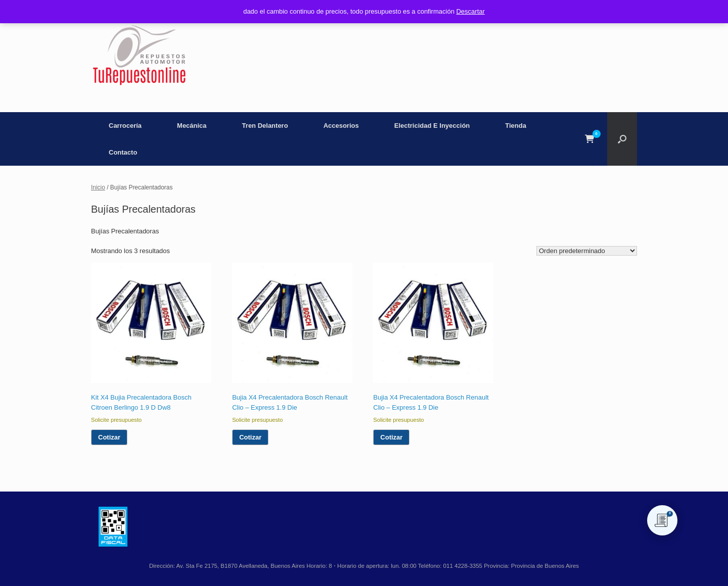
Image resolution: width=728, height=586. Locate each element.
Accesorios (341, 126)
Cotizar (109, 437)
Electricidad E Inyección (432, 126)
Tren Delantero (265, 126)
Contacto (123, 152)
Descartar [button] (470, 11)
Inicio (98, 187)
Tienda (516, 126)
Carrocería (125, 126)
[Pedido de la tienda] (587, 251)
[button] (622, 139)
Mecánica (192, 126)
